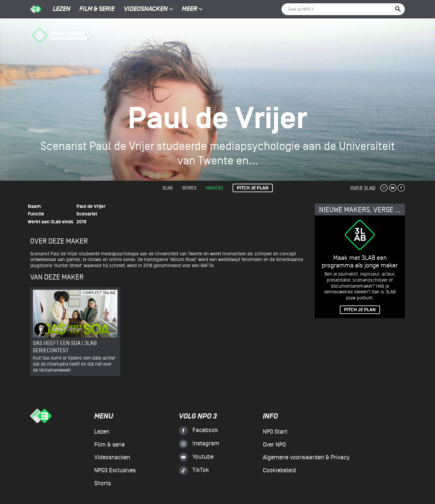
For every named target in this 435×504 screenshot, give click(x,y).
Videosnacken (146, 9)
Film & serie (97, 9)
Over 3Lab (363, 188)
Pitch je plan (253, 188)
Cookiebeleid (279, 470)
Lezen (62, 9)
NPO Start (275, 432)
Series (189, 188)
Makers (214, 188)
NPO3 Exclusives (115, 470)
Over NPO (274, 445)
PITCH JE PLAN (360, 310)
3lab (167, 188)
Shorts (103, 483)
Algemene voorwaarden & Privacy (306, 457)
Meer (192, 9)
